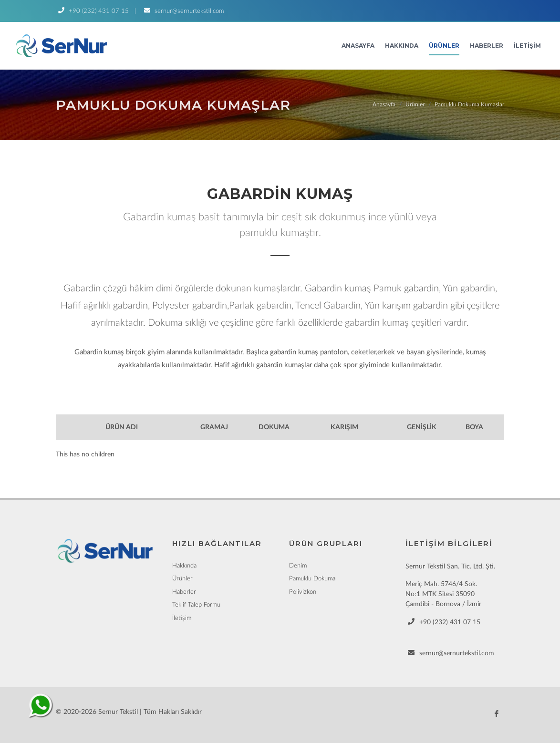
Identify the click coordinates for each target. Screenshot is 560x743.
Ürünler (444, 46)
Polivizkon (303, 592)
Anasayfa (358, 46)
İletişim (527, 46)
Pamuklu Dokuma (312, 579)
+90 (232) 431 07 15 (92, 11)
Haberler (487, 46)
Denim (298, 566)
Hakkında (402, 46)
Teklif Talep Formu (196, 605)
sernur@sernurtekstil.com (183, 11)
